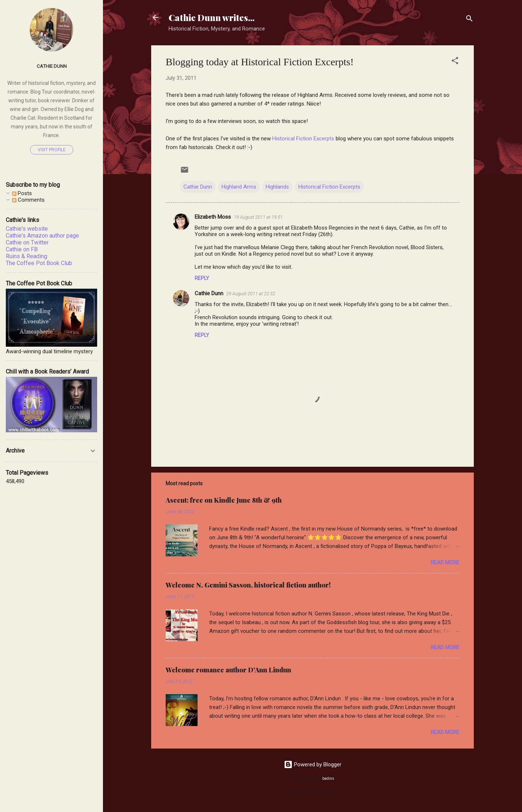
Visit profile (52, 150)
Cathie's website (27, 229)
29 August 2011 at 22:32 (251, 294)
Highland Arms (239, 187)
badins (328, 778)
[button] (455, 62)
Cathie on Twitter (27, 242)
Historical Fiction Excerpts (303, 139)
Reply (202, 278)
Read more (445, 562)
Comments (28, 200)
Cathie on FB (22, 249)
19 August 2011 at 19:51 (258, 217)
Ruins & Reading (26, 256)
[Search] (469, 20)
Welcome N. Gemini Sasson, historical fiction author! (248, 585)
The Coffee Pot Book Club (39, 263)
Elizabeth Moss (213, 217)
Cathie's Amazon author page (42, 236)
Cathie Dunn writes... (212, 17)
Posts (22, 193)
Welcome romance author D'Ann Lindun (228, 670)
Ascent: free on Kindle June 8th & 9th (224, 500)
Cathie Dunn (198, 187)
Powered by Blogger (313, 764)
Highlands (277, 187)
